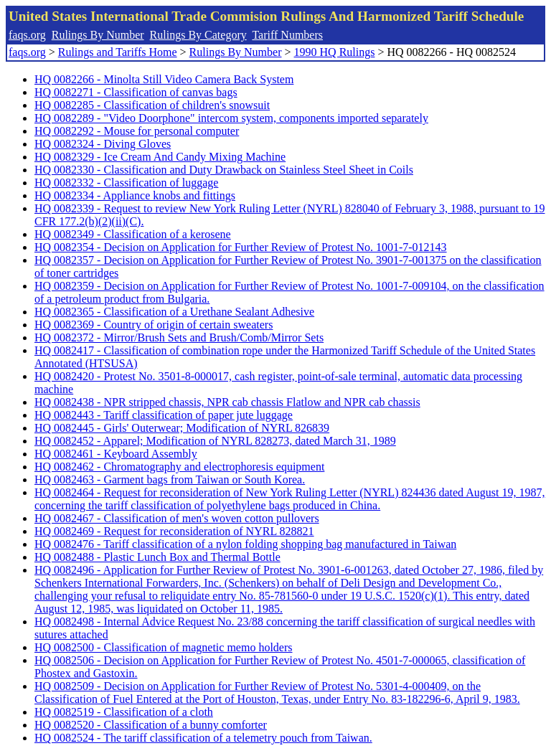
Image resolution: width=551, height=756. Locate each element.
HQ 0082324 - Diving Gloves (103, 144)
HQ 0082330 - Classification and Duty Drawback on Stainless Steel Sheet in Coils (224, 170)
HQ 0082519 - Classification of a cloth (124, 712)
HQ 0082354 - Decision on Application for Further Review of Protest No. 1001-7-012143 (241, 247)
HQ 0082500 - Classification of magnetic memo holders (163, 647)
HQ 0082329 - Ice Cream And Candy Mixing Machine (160, 157)
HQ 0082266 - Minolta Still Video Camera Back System (164, 79)
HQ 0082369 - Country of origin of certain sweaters (154, 325)
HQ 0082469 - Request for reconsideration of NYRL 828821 (174, 531)
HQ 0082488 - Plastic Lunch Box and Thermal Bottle (157, 557)
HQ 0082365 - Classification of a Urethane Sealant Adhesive (174, 312)
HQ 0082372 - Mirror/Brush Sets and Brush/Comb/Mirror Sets (179, 337)
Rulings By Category (198, 35)
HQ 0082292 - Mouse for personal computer (137, 131)
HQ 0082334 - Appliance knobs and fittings (135, 195)
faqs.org (27, 35)
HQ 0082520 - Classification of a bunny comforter (151, 725)
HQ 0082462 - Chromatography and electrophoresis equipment (179, 467)
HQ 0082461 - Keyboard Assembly (116, 454)
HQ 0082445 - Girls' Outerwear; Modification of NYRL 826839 (182, 428)
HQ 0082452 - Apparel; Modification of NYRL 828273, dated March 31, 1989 (215, 441)
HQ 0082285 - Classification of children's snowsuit (152, 105)
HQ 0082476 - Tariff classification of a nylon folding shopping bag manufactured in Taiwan (245, 544)
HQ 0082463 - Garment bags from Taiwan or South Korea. (170, 479)
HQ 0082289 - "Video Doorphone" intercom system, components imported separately (231, 118)
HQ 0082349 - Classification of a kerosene (133, 234)
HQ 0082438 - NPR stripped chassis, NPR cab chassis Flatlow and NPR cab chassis (227, 402)
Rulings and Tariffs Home (118, 52)
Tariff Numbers (287, 35)
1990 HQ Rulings (335, 52)
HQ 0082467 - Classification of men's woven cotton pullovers (177, 518)
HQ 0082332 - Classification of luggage (126, 183)
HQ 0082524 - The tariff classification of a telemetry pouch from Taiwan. (203, 738)
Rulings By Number (98, 35)
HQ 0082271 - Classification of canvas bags (136, 92)
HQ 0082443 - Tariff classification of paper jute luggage (164, 415)
